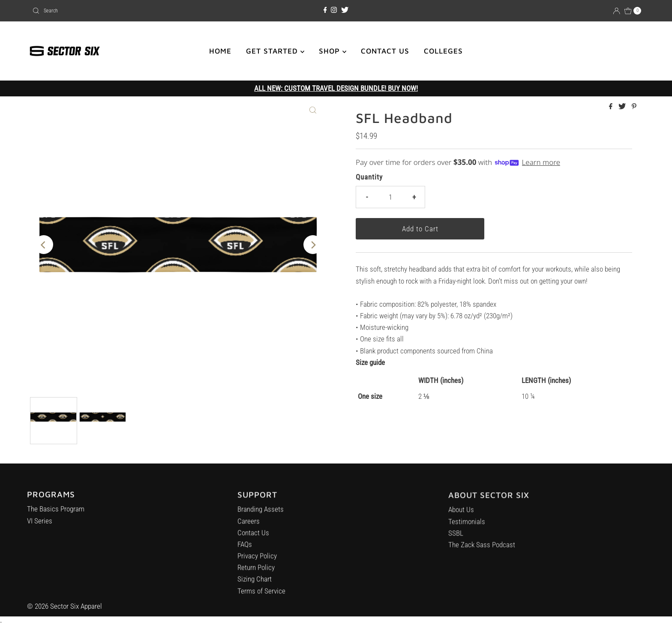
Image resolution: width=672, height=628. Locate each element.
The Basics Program (56, 515)
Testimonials (467, 530)
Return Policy (256, 575)
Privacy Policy (257, 564)
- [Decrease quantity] (367, 197)
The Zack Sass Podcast (482, 553)
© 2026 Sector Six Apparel (64, 606)
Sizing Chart (255, 587)
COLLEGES (443, 51)
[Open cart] (633, 11)
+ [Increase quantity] (414, 197)
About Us (461, 519)
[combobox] (129, 11)
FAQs (245, 552)
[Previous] (44, 245)
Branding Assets (261, 517)
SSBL (456, 542)
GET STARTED (275, 51)
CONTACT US (385, 51)
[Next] (313, 245)
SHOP (333, 51)
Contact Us (253, 540)
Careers (249, 529)
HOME (220, 51)
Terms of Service (261, 598)
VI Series (40, 527)
